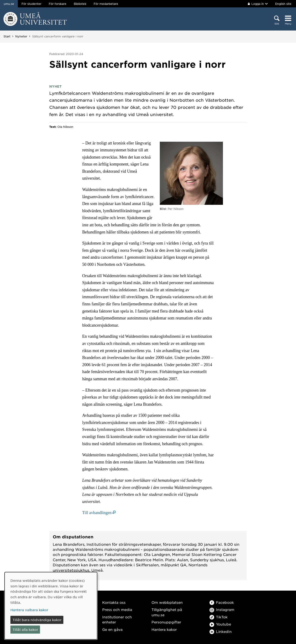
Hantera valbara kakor (29, 610)
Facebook (222, 602)
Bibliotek (80, 4)
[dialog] (51, 606)
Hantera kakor (164, 629)
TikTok (219, 617)
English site (283, 4)
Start (7, 36)
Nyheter (21, 36)
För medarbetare (106, 4)
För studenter (31, 4)
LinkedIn (221, 631)
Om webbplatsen (167, 602)
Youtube (220, 624)
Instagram (222, 609)
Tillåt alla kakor (25, 629)
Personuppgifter (166, 622)
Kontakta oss (114, 602)
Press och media (117, 609)
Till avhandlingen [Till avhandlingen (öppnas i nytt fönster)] (97, 513)
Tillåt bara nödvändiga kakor (37, 620)
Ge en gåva (112, 629)
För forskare (58, 4)
